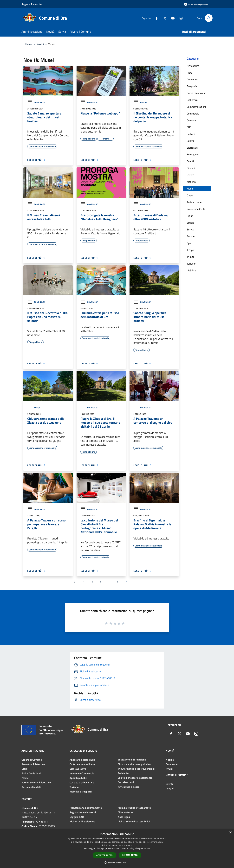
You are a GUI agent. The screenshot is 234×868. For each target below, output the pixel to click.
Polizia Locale (194, 202)
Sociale (191, 236)
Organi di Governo (32, 760)
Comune (191, 120)
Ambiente (192, 79)
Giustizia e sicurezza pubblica (134, 764)
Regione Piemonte (32, 4)
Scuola (190, 223)
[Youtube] (172, 18)
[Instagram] (180, 18)
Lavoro (190, 175)
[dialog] (117, 849)
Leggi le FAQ (77, 817)
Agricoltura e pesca (129, 787)
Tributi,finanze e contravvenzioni (136, 769)
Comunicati (36, 102)
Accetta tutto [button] (104, 855)
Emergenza (193, 154)
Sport (190, 243)
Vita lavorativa (78, 769)
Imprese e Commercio (82, 773)
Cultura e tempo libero (82, 764)
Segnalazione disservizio (83, 812)
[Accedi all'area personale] (196, 4)
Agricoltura (193, 66)
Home (29, 44)
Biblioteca (192, 100)
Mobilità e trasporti (81, 792)
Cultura (191, 134)
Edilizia (191, 141)
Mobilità (191, 182)
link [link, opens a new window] (148, 848)
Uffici (24, 769)
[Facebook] (155, 18)
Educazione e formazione (132, 760)
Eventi (190, 161)
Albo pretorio (125, 812)
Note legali (124, 817)
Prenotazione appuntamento (86, 808)
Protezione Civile (196, 209)
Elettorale (192, 148)
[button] (117, 862)
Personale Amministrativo (36, 782)
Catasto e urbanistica (82, 782)
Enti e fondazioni (31, 773)
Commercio (193, 114)
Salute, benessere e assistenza (135, 778)
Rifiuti (190, 216)
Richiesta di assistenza (82, 821)
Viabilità (191, 270)
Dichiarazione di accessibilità (134, 821)
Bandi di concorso (196, 93)
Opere (190, 195)
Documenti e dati (31, 787)
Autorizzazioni (126, 782)
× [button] (230, 833)
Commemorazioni (196, 107)
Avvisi (33, 408)
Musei (190, 189)
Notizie (140, 102)
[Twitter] (163, 18)
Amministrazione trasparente (134, 808)
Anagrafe (192, 86)
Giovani (191, 168)
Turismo (191, 264)
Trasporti (192, 250)
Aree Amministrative (33, 764)
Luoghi (170, 788)
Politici (25, 778)
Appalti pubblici (78, 778)
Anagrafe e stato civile (82, 760)
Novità (40, 44)
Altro (189, 73)
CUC (189, 127)
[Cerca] (209, 18)
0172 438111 (40, 822)
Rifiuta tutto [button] (130, 855)
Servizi (190, 229)
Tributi (190, 257)
